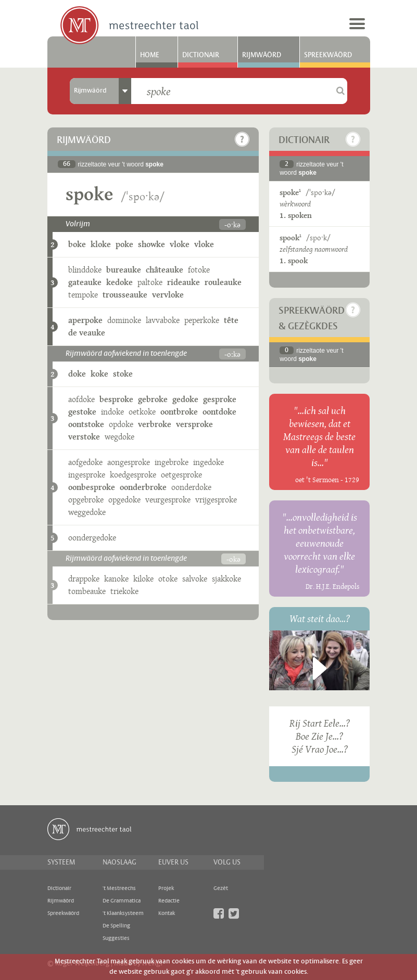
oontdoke (219, 412)
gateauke (85, 282)
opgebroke (86, 500)
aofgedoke (85, 462)
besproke (116, 399)
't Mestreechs (119, 888)
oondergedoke (92, 538)
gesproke (220, 399)
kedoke (119, 282)
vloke (180, 244)
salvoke (195, 579)
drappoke (84, 579)
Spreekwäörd (328, 55)
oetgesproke (181, 475)
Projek (166, 888)
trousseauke (125, 295)
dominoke (124, 320)
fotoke (199, 270)
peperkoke (202, 320)
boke (77, 244)
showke (151, 244)
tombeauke (87, 591)
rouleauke (223, 282)
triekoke (124, 591)
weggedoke (87, 512)
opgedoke (124, 500)
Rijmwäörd (262, 55)
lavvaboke (163, 320)
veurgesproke (168, 500)
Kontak (167, 913)
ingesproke (87, 475)
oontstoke (86, 424)
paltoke (150, 282)
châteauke (165, 270)
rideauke (184, 282)
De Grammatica (122, 901)
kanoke (116, 579)
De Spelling (116, 926)
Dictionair (201, 55)
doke (77, 374)
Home (150, 55)
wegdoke (119, 437)
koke (99, 374)
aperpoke (85, 320)
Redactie (169, 901)
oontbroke (179, 412)
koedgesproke (133, 475)
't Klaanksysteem (123, 913)
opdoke (121, 424)
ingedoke (209, 462)
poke (124, 244)
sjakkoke (226, 579)
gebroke (153, 399)
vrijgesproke (216, 500)
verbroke (155, 424)
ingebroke (172, 462)
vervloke (168, 295)
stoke (123, 374)
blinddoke (85, 270)
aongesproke (129, 462)
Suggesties (116, 938)
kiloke (143, 579)
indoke (112, 412)
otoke (168, 579)
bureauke (124, 270)
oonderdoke (191, 487)
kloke (101, 244)
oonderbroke (143, 487)
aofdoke (81, 399)
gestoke (82, 412)
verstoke (84, 437)
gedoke (185, 399)
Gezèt (221, 888)
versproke (194, 424)
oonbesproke (92, 487)
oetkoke (142, 412)
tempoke (83, 295)
